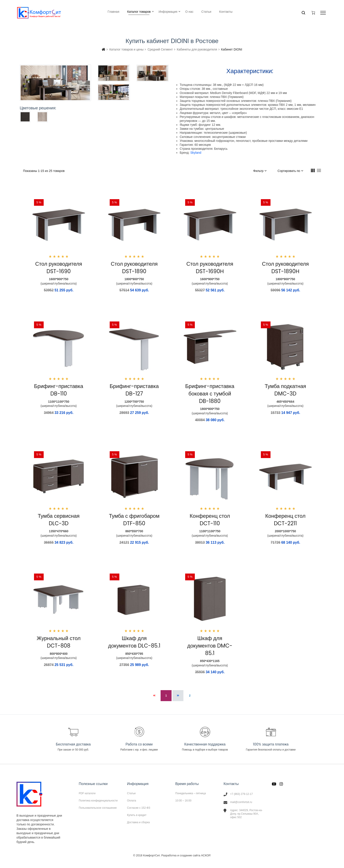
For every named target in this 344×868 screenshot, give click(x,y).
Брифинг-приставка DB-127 (134, 390)
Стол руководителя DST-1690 (59, 268)
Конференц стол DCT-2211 (285, 520)
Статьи (131, 793)
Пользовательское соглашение (98, 808)
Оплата (132, 801)
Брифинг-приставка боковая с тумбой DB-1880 (210, 393)
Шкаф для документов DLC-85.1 (134, 642)
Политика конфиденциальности (98, 801)
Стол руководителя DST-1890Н (285, 268)
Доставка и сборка (138, 822)
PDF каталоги (87, 793)
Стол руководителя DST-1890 (134, 268)
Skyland (196, 153)
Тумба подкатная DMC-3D (285, 390)
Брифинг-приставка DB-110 (59, 390)
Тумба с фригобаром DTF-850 (134, 520)
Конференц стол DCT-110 (210, 520)
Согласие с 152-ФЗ (139, 808)
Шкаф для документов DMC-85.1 (210, 646)
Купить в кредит (137, 815)
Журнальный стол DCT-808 (59, 642)
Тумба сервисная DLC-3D (59, 520)
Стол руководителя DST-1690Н (210, 268)
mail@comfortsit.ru (241, 802)
